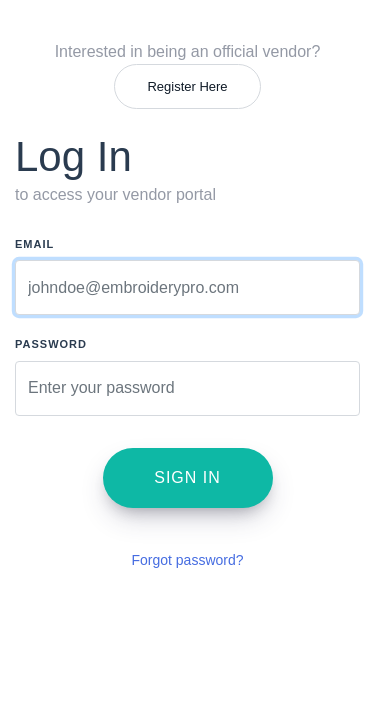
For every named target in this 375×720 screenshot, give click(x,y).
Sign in (187, 477)
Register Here (187, 86)
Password (51, 344)
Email (34, 244)
